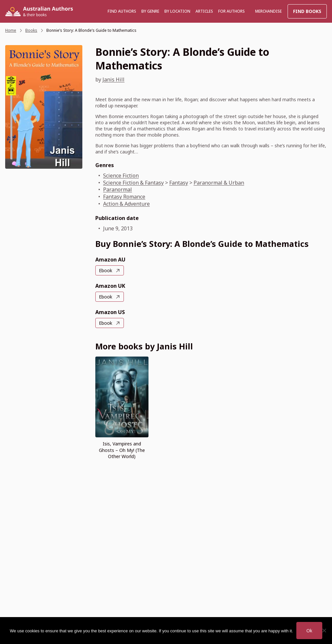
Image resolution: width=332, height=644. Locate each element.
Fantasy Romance (124, 197)
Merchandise (268, 11)
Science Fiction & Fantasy (133, 183)
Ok (309, 631)
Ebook (106, 270)
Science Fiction (121, 176)
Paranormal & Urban (219, 183)
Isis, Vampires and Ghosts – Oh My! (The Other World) (122, 450)
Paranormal (118, 189)
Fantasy (179, 183)
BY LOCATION (177, 11)
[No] (324, 630)
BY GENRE (150, 11)
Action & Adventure (126, 204)
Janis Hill (113, 79)
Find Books (307, 11)
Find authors (122, 11)
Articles (204, 11)
